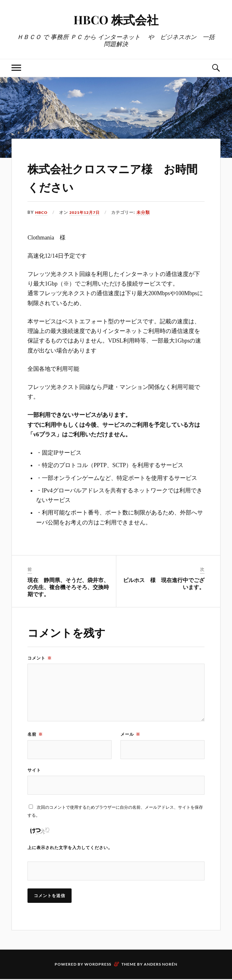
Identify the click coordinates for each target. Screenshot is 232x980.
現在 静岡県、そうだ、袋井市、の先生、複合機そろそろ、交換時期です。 (68, 587)
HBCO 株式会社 (116, 19)
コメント (40, 658)
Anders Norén (161, 965)
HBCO (42, 212)
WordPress (98, 965)
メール (130, 734)
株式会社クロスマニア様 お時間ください (113, 176)
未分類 (147, 212)
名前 (35, 734)
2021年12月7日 (87, 212)
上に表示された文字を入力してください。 (70, 848)
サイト (34, 770)
